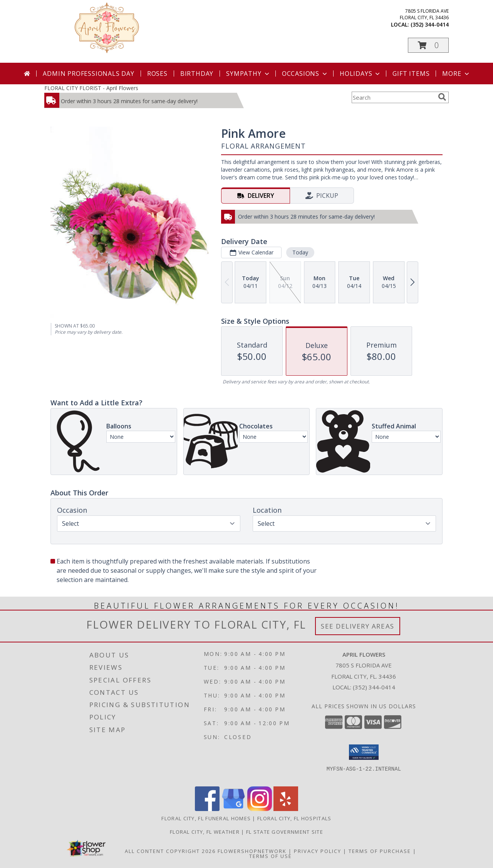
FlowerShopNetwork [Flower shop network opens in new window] (252, 851)
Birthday (197, 74)
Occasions (305, 74)
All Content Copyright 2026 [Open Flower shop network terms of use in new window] (170, 851)
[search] (442, 97)
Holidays (361, 74)
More (456, 74)
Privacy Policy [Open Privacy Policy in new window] (318, 851)
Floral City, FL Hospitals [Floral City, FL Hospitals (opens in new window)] (294, 818)
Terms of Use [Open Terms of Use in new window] (271, 856)
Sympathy (248, 74)
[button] (428, 45)
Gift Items (411, 74)
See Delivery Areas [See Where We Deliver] (358, 626)
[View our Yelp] (286, 809)
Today (300, 252)
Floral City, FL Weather (205, 832)
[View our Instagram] (260, 809)
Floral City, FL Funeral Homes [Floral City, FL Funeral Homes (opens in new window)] (206, 818)
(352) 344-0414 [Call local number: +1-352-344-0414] (430, 24)
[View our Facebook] (207, 809)
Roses (157, 74)
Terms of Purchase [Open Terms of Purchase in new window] (380, 851)
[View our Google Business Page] (233, 809)
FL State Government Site (285, 832)
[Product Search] (393, 97)
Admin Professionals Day (88, 74)
